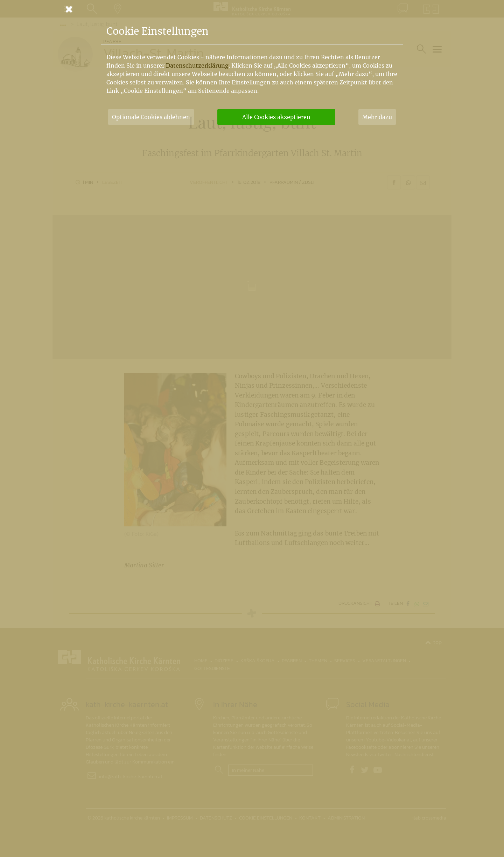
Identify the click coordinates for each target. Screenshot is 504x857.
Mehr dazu (377, 117)
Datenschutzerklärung (197, 65)
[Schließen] (252, 9)
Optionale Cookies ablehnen (151, 117)
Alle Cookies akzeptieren (276, 117)
